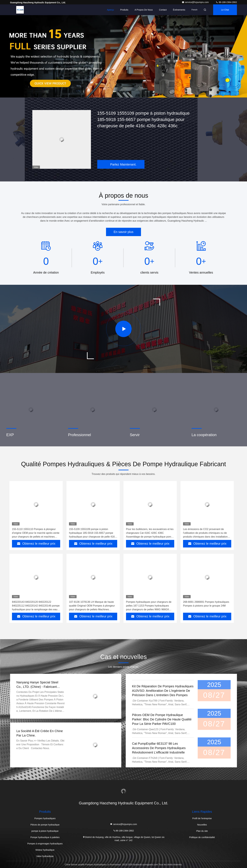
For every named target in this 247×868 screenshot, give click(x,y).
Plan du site (202, 831)
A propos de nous (144, 10)
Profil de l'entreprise (202, 818)
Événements (179, 10)
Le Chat (225, 10)
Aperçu (110, 10)
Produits (124, 10)
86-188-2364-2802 (226, 2)
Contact (163, 10)
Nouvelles (202, 825)
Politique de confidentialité (202, 837)
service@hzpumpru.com (196, 2)
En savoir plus (123, 232)
